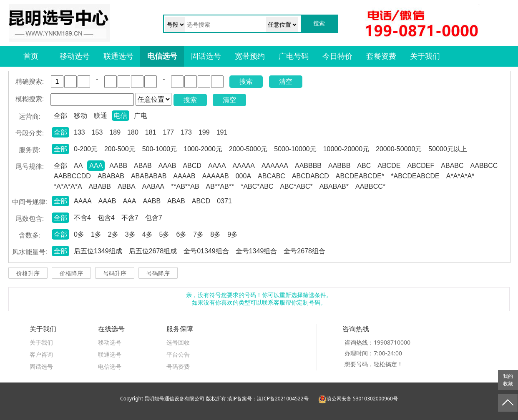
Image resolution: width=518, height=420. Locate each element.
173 (186, 132)
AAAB (167, 166)
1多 (96, 234)
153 (97, 132)
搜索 (246, 81)
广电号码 (294, 56)
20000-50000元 (399, 149)
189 (115, 132)
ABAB (143, 166)
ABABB (100, 186)
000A (243, 176)
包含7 (154, 218)
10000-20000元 (346, 149)
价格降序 (71, 273)
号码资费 (178, 366)
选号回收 (178, 342)
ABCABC (272, 176)
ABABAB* (334, 186)
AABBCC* (370, 186)
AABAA (153, 186)
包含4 (106, 218)
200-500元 (120, 149)
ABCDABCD (311, 176)
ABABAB (111, 176)
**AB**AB (185, 186)
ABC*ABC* (296, 186)
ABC (364, 166)
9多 (233, 234)
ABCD (192, 166)
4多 (147, 234)
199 (204, 132)
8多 (215, 234)
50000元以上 (448, 149)
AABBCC (484, 166)
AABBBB (308, 166)
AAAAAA (275, 166)
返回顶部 (508, 403)
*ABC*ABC (257, 186)
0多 (79, 234)
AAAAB (184, 176)
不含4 (82, 218)
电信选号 (162, 56)
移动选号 (75, 56)
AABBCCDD (72, 176)
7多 (198, 234)
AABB (118, 166)
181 (151, 132)
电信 (121, 116)
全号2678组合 (304, 251)
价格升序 (28, 273)
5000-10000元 (295, 149)
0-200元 (86, 149)
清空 (286, 81)
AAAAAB (216, 176)
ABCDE (389, 166)
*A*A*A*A (68, 186)
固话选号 (206, 56)
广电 (141, 116)
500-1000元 (160, 149)
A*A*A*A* (460, 176)
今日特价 (337, 56)
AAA (96, 166)
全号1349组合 (256, 251)
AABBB (339, 166)
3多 (130, 234)
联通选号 (118, 56)
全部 (60, 116)
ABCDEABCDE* (360, 176)
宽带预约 (250, 56)
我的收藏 (508, 380)
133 (79, 132)
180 (133, 132)
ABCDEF (421, 166)
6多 (181, 234)
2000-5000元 (248, 149)
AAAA (217, 166)
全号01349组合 (206, 251)
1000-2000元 (203, 149)
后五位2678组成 (153, 251)
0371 (224, 201)
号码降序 (158, 273)
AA (78, 166)
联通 (101, 116)
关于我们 (425, 56)
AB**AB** (220, 186)
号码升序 (115, 273)
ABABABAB (149, 176)
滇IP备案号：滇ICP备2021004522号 (268, 399)
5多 (165, 234)
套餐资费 (381, 56)
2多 (113, 234)
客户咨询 (41, 354)
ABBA (127, 186)
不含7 (130, 218)
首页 (31, 56)
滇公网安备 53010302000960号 (358, 399)
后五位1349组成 (98, 251)
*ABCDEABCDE (415, 176)
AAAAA (244, 166)
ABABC (452, 166)
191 (222, 132)
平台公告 (178, 354)
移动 (80, 116)
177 (169, 132)
